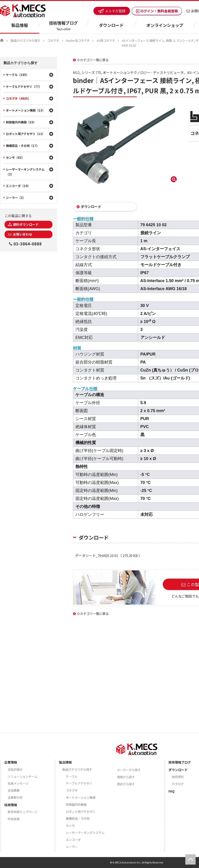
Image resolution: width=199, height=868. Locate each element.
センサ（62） (15, 157)
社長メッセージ (18, 783)
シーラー (72, 847)
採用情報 (11, 805)
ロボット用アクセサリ (81, 812)
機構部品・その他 (78, 818)
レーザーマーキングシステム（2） (25, 172)
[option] (125, 145)
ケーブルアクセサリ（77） (24, 87)
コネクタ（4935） (18, 98)
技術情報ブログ (180, 762)
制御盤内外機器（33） (21, 122)
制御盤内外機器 (76, 804)
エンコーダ (73, 840)
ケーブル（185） (17, 75)
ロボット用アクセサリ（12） (25, 134)
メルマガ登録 (112, 11)
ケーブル (72, 776)
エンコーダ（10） (18, 186)
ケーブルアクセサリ (79, 783)
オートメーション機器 (81, 797)
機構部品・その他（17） (23, 146)
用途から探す (126, 784)
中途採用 (14, 819)
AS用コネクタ (106, 40)
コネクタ (53, 40)
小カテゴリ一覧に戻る (93, 60)
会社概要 (14, 790)
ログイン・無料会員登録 (157, 11)
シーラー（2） (16, 198)
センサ (70, 825)
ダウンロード (91, 207)
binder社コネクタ (78, 40)
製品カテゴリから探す (26, 40)
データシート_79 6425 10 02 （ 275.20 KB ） (109, 555)
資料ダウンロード (26, 224)
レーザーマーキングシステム (85, 833)
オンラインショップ (165, 25)
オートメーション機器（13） (26, 110)
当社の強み (15, 769)
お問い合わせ (22, 234)
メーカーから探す (129, 770)
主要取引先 (15, 797)
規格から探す (126, 777)
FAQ (172, 791)
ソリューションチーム (23, 776)
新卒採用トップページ (23, 812)
